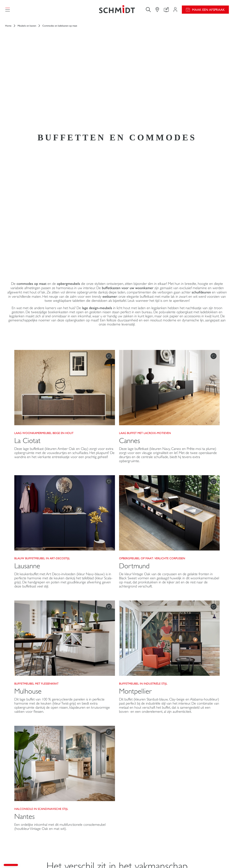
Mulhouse (28, 525)
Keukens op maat (21, 797)
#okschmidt (211, 857)
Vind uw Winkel (76, 821)
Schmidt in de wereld (191, 802)
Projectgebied (75, 793)
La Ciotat (27, 274)
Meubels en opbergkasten (26, 813)
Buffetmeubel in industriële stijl (143, 517)
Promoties (128, 793)
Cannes (129, 274)
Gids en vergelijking (134, 801)
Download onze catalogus (139, 809)
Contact (71, 813)
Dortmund (134, 399)
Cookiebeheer (177, 857)
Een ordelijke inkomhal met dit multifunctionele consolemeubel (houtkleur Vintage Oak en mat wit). (60, 660)
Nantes (24, 650)
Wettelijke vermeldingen (153, 857)
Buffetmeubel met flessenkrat (36, 517)
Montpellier (135, 525)
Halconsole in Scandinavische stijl (41, 642)
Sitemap (224, 857)
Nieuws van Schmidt (191, 793)
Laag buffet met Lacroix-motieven (145, 266)
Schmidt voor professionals (27, 829)
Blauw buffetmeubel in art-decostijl (42, 392)
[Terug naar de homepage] (117, 11)
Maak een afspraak (208, 11)
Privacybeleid (194, 857)
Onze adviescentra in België (196, 810)
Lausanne (27, 399)
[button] (11, 865)
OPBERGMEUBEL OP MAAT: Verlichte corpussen (152, 392)
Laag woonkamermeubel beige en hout (44, 266)
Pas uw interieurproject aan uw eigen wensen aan (86, 803)
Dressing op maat (21, 805)
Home (8, 29)
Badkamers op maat (22, 821)
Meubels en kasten (27, 29)
